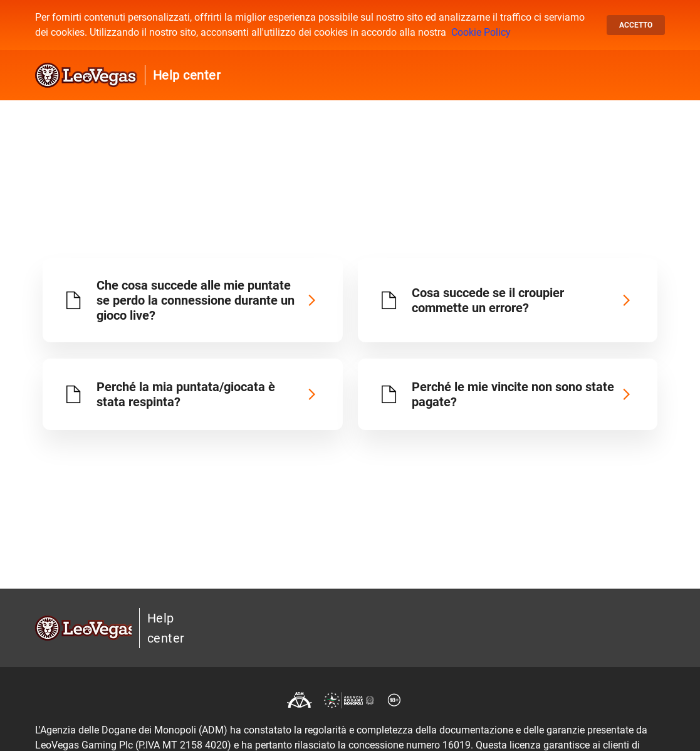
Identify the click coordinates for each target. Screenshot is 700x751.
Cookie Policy (481, 32)
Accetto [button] (636, 25)
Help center (187, 75)
